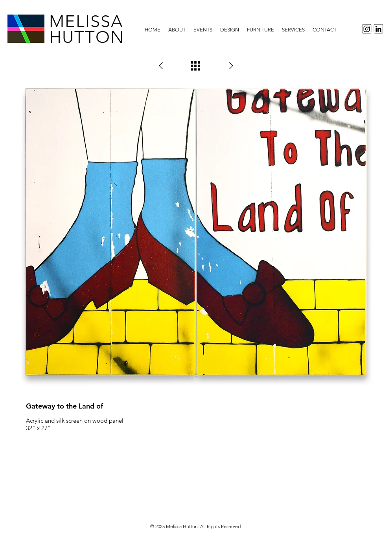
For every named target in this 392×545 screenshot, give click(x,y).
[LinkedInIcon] (380, 29)
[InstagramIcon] (365, 29)
